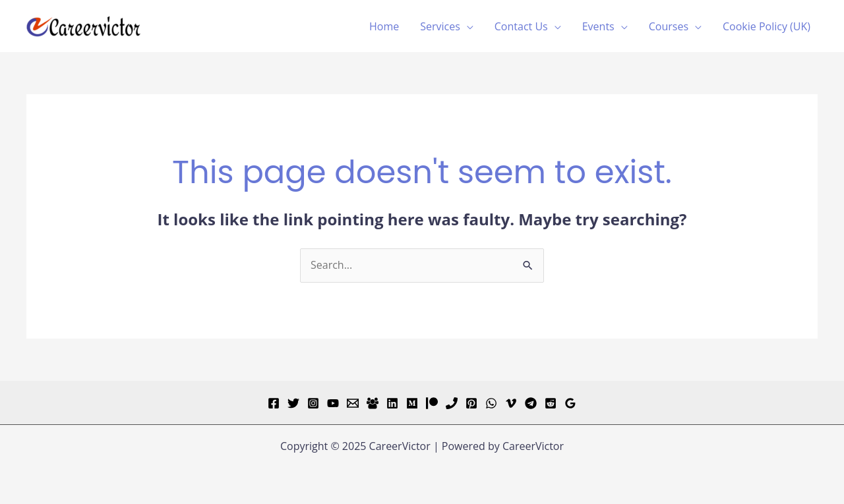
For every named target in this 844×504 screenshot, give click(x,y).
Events (598, 26)
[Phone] (452, 403)
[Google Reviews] (570, 403)
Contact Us (521, 26)
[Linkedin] (392, 403)
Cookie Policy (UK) (767, 26)
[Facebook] (274, 403)
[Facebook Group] (373, 403)
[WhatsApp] (491, 403)
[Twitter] (293, 403)
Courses (669, 26)
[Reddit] (551, 403)
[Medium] (412, 403)
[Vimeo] (511, 403)
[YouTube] (333, 403)
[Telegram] (531, 403)
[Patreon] (432, 403)
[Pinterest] (471, 403)
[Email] (353, 403)
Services (440, 26)
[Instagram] (313, 403)
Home (384, 26)
